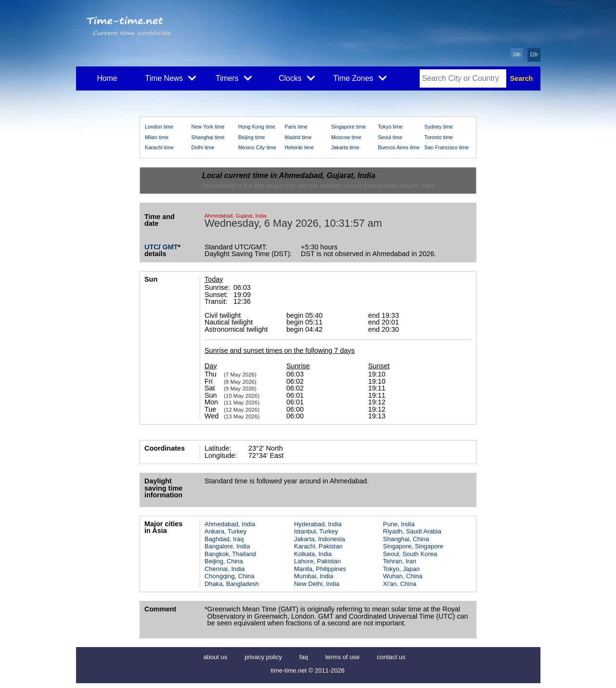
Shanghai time (208, 137)
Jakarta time (345, 147)
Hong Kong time (257, 127)
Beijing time (252, 137)
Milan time (157, 137)
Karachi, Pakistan (318, 546)
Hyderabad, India (318, 524)
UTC (152, 247)
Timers (234, 78)
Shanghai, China (406, 539)
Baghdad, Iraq (224, 539)
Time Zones (360, 78)
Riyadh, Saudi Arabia (412, 531)
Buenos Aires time (399, 147)
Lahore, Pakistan (317, 561)
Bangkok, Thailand (230, 554)
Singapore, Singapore (413, 546)
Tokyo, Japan (401, 569)
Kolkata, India (313, 554)
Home (107, 78)
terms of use (342, 657)
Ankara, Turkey (225, 531)
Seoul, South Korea (410, 554)
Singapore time (349, 127)
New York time (208, 127)
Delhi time (203, 147)
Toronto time (439, 137)
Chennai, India (225, 569)
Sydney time (439, 127)
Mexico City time (257, 147)
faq (304, 657)
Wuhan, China (403, 576)
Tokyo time (390, 127)
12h (534, 55)
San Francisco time (447, 147)
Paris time (296, 127)
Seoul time (390, 137)
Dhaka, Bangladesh (232, 584)
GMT (170, 247)
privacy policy (263, 657)
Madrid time (298, 137)
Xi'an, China (400, 584)
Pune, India (399, 524)
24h (517, 55)
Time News (171, 78)
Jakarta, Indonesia (320, 539)
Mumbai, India (314, 576)
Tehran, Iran (400, 561)
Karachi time (159, 147)
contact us (391, 657)
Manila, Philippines (320, 569)
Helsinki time (299, 147)
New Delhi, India (317, 584)
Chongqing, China (230, 576)
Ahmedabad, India (230, 524)
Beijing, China (224, 561)
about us (216, 657)
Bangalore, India (227, 546)
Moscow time (346, 137)
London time (159, 127)
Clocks (297, 78)
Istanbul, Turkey (316, 531)
